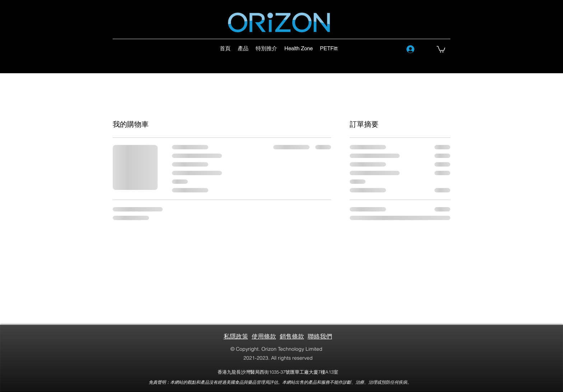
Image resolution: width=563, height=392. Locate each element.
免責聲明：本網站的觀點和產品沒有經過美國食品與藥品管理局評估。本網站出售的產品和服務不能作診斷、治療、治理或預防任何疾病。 (280, 382)
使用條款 (264, 336)
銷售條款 (292, 336)
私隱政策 (236, 336)
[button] (441, 49)
